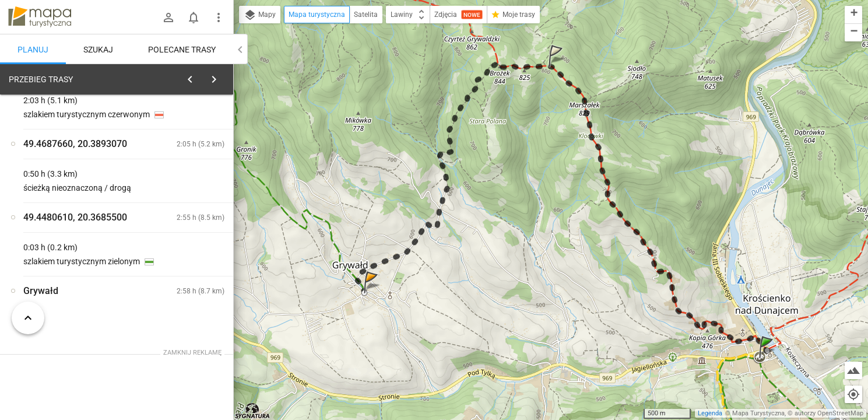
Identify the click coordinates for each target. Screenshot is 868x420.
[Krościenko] (70, 258)
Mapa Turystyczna (758, 413)
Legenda (710, 413)
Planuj (33, 50)
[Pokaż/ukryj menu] (219, 17)
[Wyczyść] (220, 76)
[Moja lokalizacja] (853, 394)
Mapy (260, 15)
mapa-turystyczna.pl (40, 17)
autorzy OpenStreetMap (829, 413)
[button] (768, 358)
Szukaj (98, 50)
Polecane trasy (182, 50)
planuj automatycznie (187, 161)
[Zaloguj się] (168, 17)
